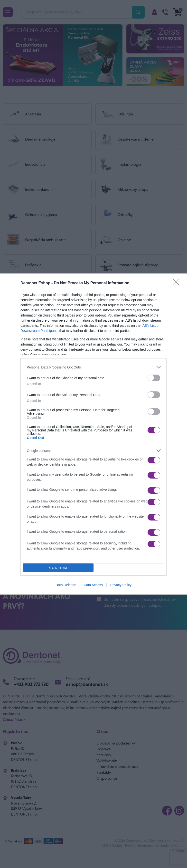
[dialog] (93, 434)
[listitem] (93, 367)
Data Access (93, 585)
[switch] (154, 378)
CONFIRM (58, 567)
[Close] (178, 283)
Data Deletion (66, 585)
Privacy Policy (121, 585)
